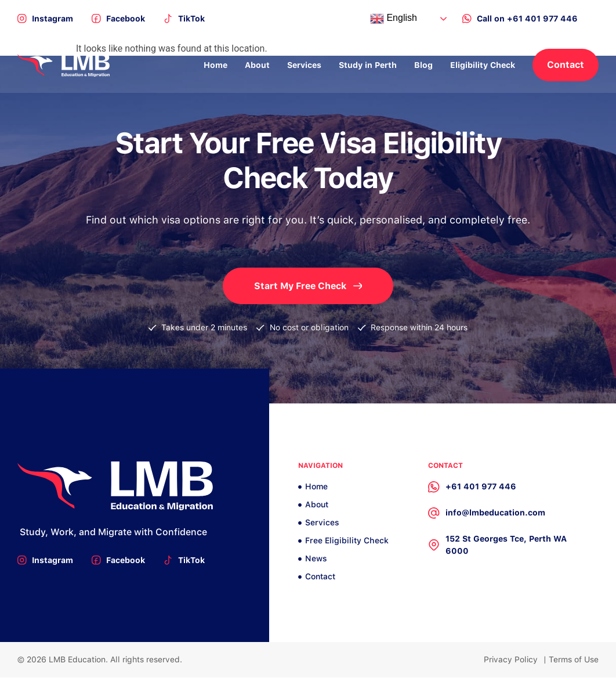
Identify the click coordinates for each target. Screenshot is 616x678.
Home (215, 65)
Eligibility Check (483, 65)
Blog (423, 65)
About (257, 65)
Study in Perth (368, 65)
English (394, 19)
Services (304, 65)
